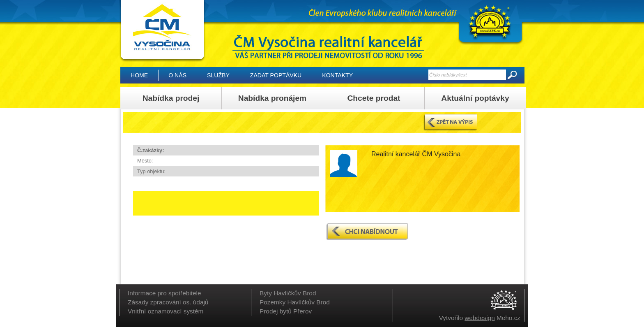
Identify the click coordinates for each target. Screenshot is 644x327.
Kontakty (337, 75)
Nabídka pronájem (272, 98)
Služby (218, 75)
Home (139, 75)
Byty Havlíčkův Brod (288, 293)
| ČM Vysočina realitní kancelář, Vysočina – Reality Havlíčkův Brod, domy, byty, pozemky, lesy (162, 31)
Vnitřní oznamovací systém (166, 311)
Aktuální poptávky (475, 98)
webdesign (480, 318)
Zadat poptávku (276, 75)
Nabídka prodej (171, 98)
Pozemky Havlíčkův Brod (295, 302)
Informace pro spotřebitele (164, 293)
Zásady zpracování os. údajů (168, 302)
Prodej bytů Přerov (286, 311)
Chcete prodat (374, 98)
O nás (177, 75)
